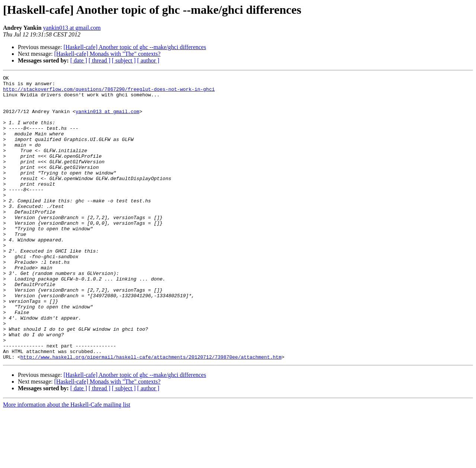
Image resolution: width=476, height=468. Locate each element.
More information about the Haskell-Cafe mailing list (67, 461)
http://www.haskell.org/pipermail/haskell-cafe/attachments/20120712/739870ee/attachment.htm (151, 414)
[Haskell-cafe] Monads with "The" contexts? (107, 54)
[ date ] (79, 60)
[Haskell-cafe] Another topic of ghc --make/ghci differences (135, 47)
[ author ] (148, 60)
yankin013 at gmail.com (72, 28)
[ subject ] (124, 60)
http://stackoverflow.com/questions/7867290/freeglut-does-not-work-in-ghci (109, 92)
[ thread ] (99, 60)
